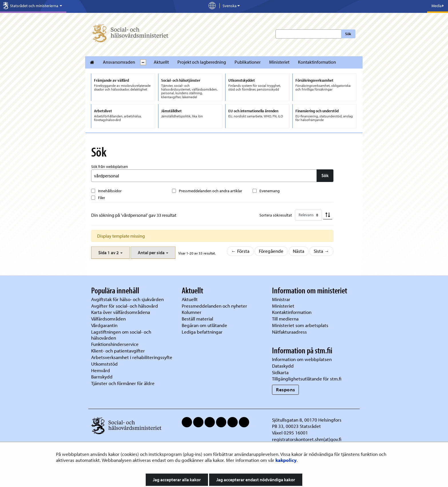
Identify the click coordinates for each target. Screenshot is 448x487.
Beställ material (197, 319)
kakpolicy (286, 460)
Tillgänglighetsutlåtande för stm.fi (307, 379)
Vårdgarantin (104, 325)
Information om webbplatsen (302, 359)
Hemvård (101, 370)
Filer (102, 198)
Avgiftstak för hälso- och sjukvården (127, 299)
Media (438, 6)
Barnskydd (102, 377)
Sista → (321, 251)
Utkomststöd (104, 364)
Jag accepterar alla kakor (177, 480)
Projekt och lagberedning (202, 62)
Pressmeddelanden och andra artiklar (211, 191)
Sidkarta (280, 372)
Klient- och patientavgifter (118, 351)
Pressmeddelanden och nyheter (214, 306)
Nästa (299, 251)
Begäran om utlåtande (204, 325)
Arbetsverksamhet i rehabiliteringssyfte (132, 357)
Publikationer (248, 62)
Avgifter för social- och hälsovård (125, 306)
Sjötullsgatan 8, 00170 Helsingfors (307, 420)
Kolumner (192, 312)
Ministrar (281, 299)
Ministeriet (279, 62)
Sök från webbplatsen (110, 167)
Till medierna (285, 319)
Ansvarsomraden (119, 62)
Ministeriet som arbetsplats (300, 325)
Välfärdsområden (108, 319)
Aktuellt (161, 62)
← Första (240, 251)
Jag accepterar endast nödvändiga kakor (256, 480)
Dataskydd (283, 366)
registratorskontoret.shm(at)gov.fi (307, 439)
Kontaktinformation (317, 62)
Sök (348, 34)
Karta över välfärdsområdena (121, 312)
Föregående (271, 251)
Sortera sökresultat (276, 215)
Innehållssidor (110, 191)
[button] (110, 253)
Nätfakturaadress (289, 332)
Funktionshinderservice (115, 344)
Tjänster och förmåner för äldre (123, 383)
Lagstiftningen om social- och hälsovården (121, 335)
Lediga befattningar (202, 332)
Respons (286, 389)
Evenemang (270, 191)
